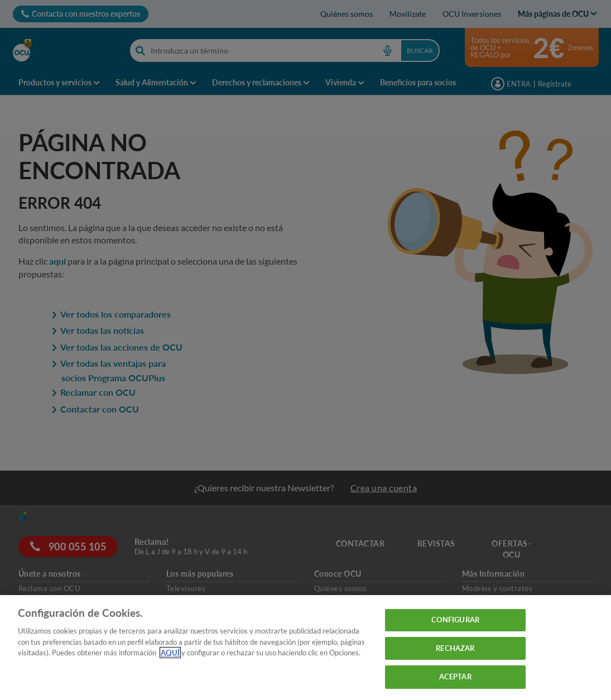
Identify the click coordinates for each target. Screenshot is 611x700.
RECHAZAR (455, 648)
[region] (305, 648)
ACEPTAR (455, 677)
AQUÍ (170, 653)
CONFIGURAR (455, 620)
